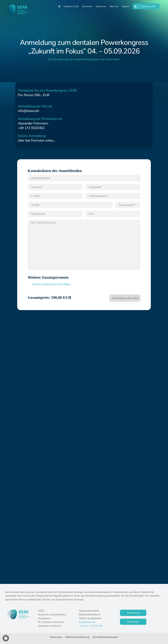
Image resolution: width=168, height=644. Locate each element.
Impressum (56, 637)
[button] (6, 638)
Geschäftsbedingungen (105, 637)
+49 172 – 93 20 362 (91, 626)
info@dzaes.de (87, 622)
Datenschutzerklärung (78, 637)
